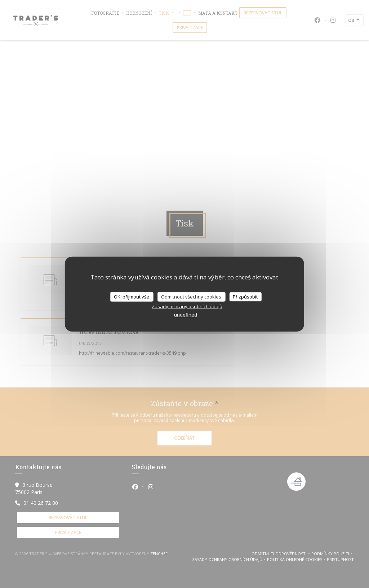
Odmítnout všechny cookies (191, 296)
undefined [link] (186, 315)
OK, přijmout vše (132, 296)
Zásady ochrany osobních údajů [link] (187, 306)
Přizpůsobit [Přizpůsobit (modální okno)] (245, 296)
